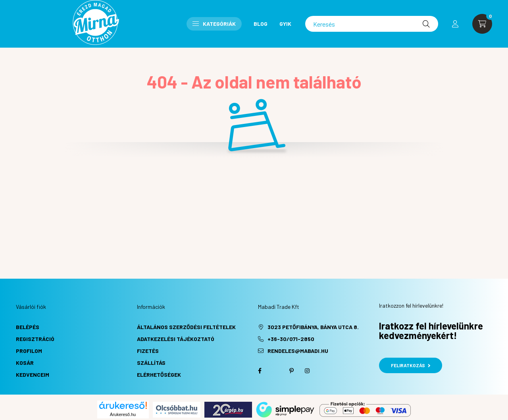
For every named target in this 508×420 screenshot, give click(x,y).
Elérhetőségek (159, 375)
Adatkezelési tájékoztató (176, 339)
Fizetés (148, 351)
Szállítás (151, 363)
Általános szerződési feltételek (186, 327)
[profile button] (455, 24)
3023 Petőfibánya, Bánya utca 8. (313, 327)
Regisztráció (35, 339)
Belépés (28, 327)
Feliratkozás (411, 365)
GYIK (285, 24)
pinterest (291, 371)
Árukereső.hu (123, 414)
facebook (260, 371)
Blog (261, 24)
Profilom (29, 351)
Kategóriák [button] (214, 24)
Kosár (25, 363)
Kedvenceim (33, 375)
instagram (307, 371)
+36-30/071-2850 (291, 339)
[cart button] (482, 24)
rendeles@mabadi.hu (298, 351)
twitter (275, 371)
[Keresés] (372, 24)
